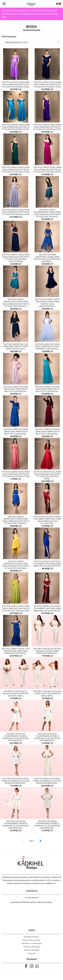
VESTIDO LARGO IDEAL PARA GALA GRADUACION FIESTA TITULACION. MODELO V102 (16, 474)
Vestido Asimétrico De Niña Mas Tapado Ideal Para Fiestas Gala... (16, 346)
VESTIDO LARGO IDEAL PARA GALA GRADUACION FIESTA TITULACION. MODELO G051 (16, 212)
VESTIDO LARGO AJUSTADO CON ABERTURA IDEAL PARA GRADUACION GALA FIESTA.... (47, 564)
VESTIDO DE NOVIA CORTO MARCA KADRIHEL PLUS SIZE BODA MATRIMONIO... (16, 781)
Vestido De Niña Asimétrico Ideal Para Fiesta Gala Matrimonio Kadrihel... (47, 258)
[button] (31, 42)
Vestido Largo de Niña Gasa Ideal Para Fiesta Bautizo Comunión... (16, 389)
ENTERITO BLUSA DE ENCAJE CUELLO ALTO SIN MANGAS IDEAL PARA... (47, 693)
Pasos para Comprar (32, 940)
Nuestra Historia (32, 937)
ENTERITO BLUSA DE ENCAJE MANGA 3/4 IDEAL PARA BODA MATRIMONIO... (47, 651)
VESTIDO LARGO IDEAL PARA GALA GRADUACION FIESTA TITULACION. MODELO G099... (47, 169)
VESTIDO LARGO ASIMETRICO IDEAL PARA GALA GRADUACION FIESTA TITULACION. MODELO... (16, 303)
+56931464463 (31, 897)
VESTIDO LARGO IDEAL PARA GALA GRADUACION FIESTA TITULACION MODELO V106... (16, 84)
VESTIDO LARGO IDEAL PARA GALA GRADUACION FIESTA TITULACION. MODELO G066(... (47, 475)
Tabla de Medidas (31, 950)
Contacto (31, 953)
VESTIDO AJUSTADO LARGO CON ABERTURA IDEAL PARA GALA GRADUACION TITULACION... (47, 520)
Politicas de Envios (32, 947)
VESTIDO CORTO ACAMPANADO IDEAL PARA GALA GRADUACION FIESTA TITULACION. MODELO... (47, 213)
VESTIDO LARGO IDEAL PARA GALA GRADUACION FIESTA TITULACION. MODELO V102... (47, 127)
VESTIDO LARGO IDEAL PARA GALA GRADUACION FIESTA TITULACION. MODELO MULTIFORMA (16, 258)
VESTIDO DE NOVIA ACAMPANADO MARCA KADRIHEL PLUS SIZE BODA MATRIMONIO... (16, 737)
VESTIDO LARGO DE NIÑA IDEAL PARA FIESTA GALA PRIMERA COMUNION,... (47, 346)
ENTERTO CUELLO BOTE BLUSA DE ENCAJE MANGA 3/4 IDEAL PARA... (16, 693)
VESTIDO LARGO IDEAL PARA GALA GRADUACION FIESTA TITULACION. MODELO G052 (16, 608)
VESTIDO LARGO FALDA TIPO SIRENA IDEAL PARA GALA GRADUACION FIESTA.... (16, 651)
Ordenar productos (16, 42)
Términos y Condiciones (31, 943)
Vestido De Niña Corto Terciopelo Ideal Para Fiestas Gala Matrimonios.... (47, 303)
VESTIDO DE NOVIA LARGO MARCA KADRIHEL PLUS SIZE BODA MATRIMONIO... (47, 781)
